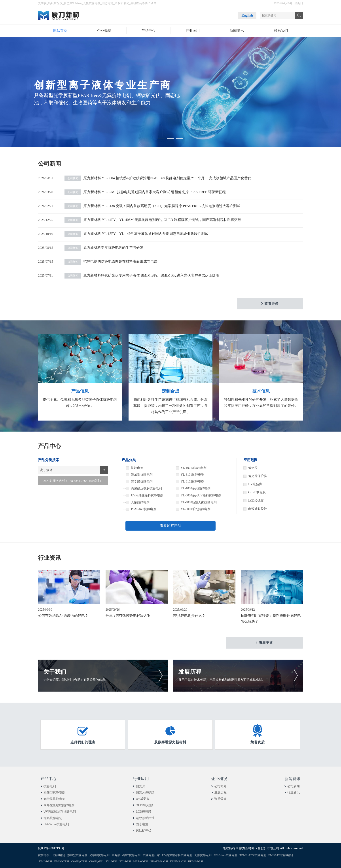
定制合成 (170, 391)
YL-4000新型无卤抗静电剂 (199, 502)
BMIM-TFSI (62, 861)
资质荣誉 (220, 799)
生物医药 (136, 3)
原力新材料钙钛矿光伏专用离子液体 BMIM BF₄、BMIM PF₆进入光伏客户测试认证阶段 (142, 275)
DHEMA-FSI (178, 861)
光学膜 (42, 3)
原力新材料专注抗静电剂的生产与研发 (104, 248)
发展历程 (220, 792)
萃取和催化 (122, 3)
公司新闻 (294, 786)
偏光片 (253, 468)
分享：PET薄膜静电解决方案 (128, 616)
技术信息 (261, 391)
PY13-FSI (111, 861)
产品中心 (49, 779)
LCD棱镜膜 (256, 501)
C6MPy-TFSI (79, 861)
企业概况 (219, 779)
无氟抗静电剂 (92, 3)
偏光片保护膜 (258, 476)
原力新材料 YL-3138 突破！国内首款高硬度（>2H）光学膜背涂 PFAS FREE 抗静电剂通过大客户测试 (152, 206)
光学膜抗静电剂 (54, 799)
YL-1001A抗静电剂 (194, 468)
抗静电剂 (50, 786)
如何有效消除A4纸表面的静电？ (63, 616)
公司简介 (220, 786)
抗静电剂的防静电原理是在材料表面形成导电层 (111, 261)
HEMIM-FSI (195, 861)
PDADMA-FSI (159, 861)
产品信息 (80, 391)
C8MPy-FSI (96, 861)
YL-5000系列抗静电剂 (196, 509)
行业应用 (141, 779)
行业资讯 (294, 792)
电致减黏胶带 (258, 509)
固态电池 (108, 3)
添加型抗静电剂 (54, 792)
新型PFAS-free (73, 3)
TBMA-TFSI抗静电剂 (253, 855)
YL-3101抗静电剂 (192, 475)
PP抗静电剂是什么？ (189, 616)
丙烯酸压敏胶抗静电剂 (59, 805)
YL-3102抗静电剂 (192, 482)
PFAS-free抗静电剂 (56, 824)
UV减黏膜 (255, 484)
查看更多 (271, 304)
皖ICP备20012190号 (51, 848)
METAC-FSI (141, 861)
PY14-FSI (125, 861)
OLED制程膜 (257, 492)
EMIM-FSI (46, 861)
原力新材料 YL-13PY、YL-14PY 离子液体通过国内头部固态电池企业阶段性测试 (136, 234)
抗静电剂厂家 (151, 855)
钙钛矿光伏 (55, 3)
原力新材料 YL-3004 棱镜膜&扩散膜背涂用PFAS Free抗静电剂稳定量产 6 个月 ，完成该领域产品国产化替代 (158, 178)
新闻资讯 (292, 779)
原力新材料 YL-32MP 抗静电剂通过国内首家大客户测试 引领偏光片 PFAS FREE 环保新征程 (145, 192)
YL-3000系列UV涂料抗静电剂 (201, 495)
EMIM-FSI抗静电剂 (281, 855)
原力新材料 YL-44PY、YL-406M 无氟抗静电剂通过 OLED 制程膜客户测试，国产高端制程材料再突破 (153, 220)
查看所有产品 (170, 526)
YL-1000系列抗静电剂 (196, 488)
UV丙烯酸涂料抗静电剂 (60, 812)
